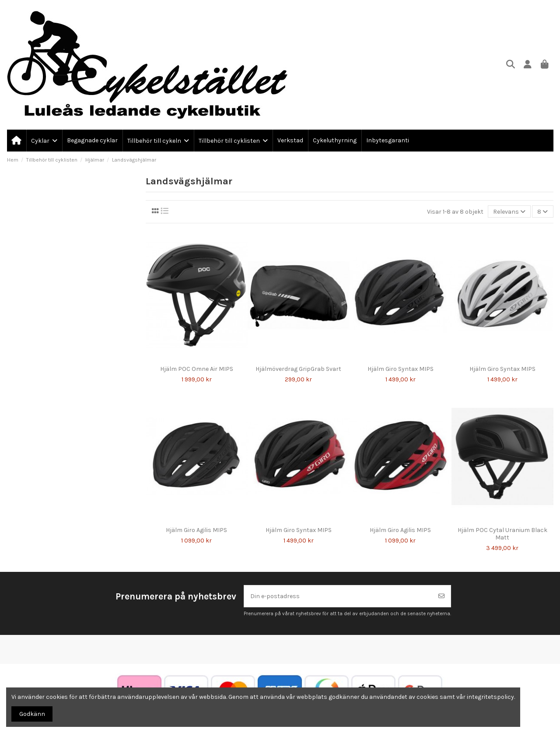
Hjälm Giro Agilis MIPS (196, 530)
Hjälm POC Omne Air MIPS (197, 369)
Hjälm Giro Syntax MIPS (401, 369)
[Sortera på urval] (509, 212)
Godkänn (32, 714)
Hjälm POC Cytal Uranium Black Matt (502, 534)
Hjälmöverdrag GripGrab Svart (298, 369)
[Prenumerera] (441, 596)
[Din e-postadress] (338, 596)
